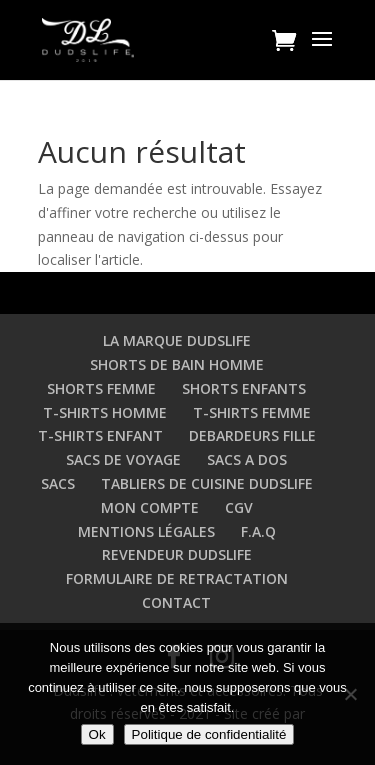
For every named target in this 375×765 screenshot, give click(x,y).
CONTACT (176, 602)
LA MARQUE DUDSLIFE (177, 340)
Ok (97, 734)
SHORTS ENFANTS (244, 388)
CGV (239, 507)
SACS (58, 483)
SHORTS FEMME (101, 388)
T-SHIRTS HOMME (105, 412)
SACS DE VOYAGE (123, 459)
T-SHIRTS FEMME (252, 412)
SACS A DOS (247, 459)
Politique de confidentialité (209, 734)
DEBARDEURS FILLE (252, 435)
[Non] (350, 694)
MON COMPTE (150, 507)
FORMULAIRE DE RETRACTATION (177, 578)
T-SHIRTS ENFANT (100, 435)
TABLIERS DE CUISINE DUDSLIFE (207, 483)
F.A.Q (258, 531)
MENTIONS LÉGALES (146, 531)
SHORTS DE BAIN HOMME (177, 364)
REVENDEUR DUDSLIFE (177, 554)
